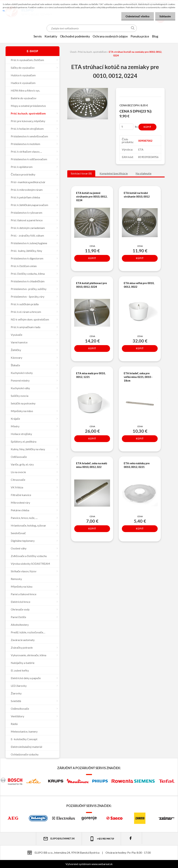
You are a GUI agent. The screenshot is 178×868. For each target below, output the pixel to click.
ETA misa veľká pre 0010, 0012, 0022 (139, 285)
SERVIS (38, 36)
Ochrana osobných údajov (110, 36)
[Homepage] (27, 36)
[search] (133, 29)
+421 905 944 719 (102, 839)
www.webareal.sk (102, 864)
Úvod (73, 52)
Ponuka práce (140, 36)
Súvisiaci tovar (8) (81, 173)
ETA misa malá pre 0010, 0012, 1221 (91, 375)
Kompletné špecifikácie (114, 173)
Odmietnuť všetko (137, 16)
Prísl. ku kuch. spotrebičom (92, 52)
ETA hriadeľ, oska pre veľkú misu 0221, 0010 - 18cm (138, 377)
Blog (155, 36)
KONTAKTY (51, 36)
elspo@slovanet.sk (59, 839)
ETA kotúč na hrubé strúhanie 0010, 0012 (137, 195)
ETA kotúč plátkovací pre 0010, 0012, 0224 (92, 285)
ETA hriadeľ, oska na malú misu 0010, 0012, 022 (92, 465)
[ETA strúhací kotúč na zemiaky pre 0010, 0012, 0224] (88, 89)
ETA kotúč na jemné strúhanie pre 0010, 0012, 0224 (92, 196)
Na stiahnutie (143, 173)
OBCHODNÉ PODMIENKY (75, 36)
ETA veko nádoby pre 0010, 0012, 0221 (137, 465)
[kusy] (126, 127)
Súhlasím (165, 16)
